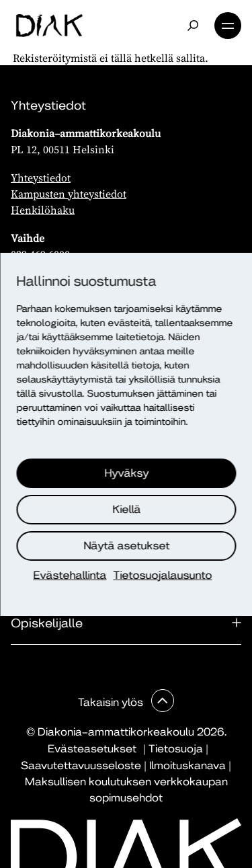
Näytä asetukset (127, 546)
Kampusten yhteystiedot (69, 194)
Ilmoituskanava (187, 765)
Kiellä (127, 509)
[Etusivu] (49, 26)
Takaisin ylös (112, 702)
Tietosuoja (176, 749)
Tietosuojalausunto (163, 575)
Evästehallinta (70, 575)
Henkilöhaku (43, 210)
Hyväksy (127, 473)
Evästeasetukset (92, 749)
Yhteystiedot (41, 177)
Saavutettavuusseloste (81, 765)
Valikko (228, 26)
